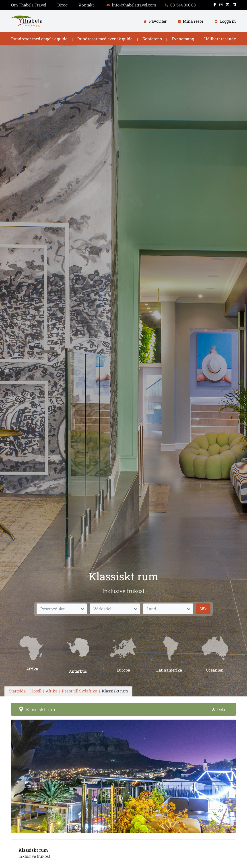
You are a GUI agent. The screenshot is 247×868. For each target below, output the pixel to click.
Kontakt (86, 5)
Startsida (17, 691)
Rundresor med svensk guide (105, 39)
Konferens (152, 39)
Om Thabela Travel (29, 5)
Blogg (62, 5)
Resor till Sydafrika (80, 691)
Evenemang (183, 39)
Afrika (52, 691)
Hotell (36, 691)
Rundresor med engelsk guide (39, 39)
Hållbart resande (220, 39)
